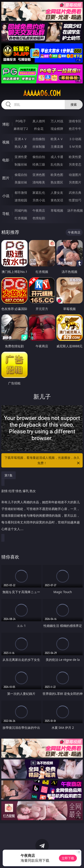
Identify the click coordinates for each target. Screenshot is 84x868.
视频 (6, 142)
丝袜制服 (39, 146)
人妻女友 (57, 193)
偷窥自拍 (21, 175)
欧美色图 (57, 175)
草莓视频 (57, 210)
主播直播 (57, 146)
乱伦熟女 (57, 164)
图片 (6, 178)
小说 (6, 196)
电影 (6, 160)
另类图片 (75, 182)
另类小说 (39, 200)
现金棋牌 (57, 129)
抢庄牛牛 (75, 129)
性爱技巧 (75, 200)
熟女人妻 (21, 146)
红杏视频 (21, 218)
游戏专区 (75, 121)
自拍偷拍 (39, 139)
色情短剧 (39, 218)
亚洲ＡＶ (21, 139)
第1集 (9, 475)
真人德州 (39, 121)
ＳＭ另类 (75, 146)
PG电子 (21, 121)
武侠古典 (75, 193)
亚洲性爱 (21, 157)
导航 (6, 214)
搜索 (74, 104)
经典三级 (39, 164)
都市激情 (21, 193)
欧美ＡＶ (57, 139)
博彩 (6, 124)
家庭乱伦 (39, 193)
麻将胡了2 (21, 129)
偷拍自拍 (39, 157)
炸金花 (39, 129)
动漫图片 (75, 175)
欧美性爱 (75, 157)
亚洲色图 (39, 175)
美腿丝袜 (21, 182)
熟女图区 (57, 182)
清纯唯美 (39, 182)
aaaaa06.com (42, 93)
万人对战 (57, 121)
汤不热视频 (75, 210)
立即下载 (68, 858)
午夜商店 (39, 210)
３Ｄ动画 (75, 139)
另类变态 (75, 164)
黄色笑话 (57, 200)
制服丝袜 (21, 164)
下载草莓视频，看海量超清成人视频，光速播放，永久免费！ (43, 461)
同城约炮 (21, 210)
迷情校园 (21, 200)
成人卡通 (57, 157)
